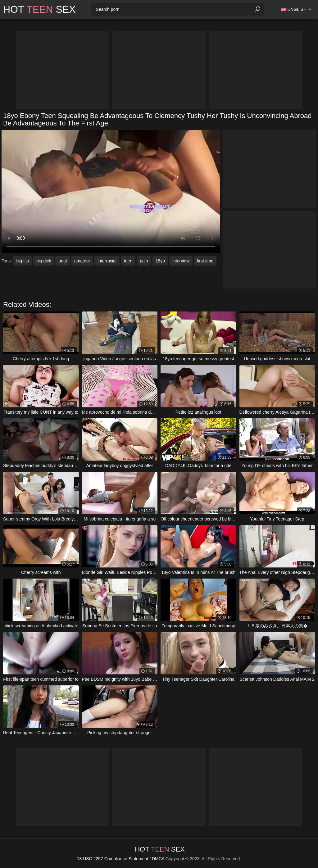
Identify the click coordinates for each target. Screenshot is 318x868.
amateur (82, 261)
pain (144, 261)
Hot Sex (39, 9)
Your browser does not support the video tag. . (111, 192)
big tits (22, 261)
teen (128, 261)
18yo (160, 261)
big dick (44, 261)
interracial (107, 261)
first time (205, 261)
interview (181, 261)
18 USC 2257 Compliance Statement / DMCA (121, 859)
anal (62, 261)
